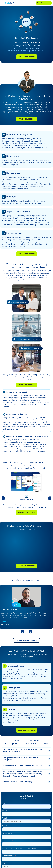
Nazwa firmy (7, 833)
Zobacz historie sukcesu (26, 640)
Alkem (4, 622)
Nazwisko (6, 811)
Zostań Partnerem (27, 57)
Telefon (5, 825)
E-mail (5, 818)
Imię (4, 803)
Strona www (7, 841)
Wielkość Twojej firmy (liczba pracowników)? (20, 848)
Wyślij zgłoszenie (27, 119)
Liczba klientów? (9, 856)
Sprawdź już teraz (26, 513)
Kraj (4, 863)
